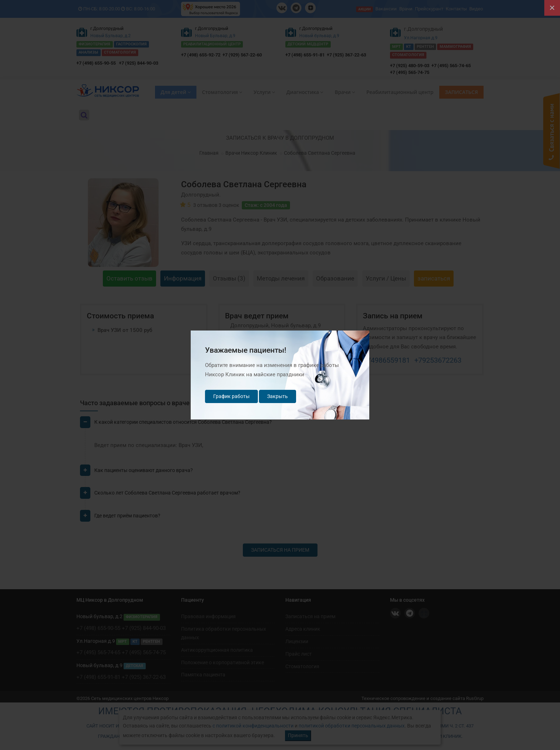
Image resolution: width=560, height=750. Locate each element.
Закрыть (277, 396)
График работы (231, 396)
